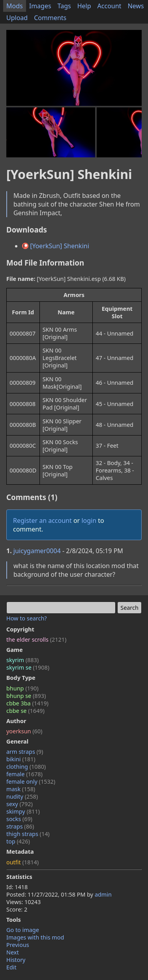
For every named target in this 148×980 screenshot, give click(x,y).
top (18, 841)
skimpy (23, 811)
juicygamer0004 (37, 551)
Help (84, 6)
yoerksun (24, 731)
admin (103, 894)
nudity (22, 796)
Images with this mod (35, 937)
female (24, 774)
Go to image (23, 930)
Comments (50, 18)
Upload (17, 18)
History (16, 960)
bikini (21, 759)
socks (19, 819)
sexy (20, 804)
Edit (11, 967)
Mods (15, 6)
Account (110, 6)
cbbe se (25, 711)
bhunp (22, 688)
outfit (22, 862)
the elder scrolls (36, 639)
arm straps (25, 752)
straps (20, 826)
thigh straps (28, 834)
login (89, 520)
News (136, 6)
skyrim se (28, 667)
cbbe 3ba (27, 703)
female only (31, 782)
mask (21, 789)
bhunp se (26, 696)
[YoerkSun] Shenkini (56, 246)
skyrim (22, 660)
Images (40, 6)
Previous (18, 945)
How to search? (27, 618)
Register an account (42, 520)
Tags (64, 6)
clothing (26, 767)
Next (13, 952)
